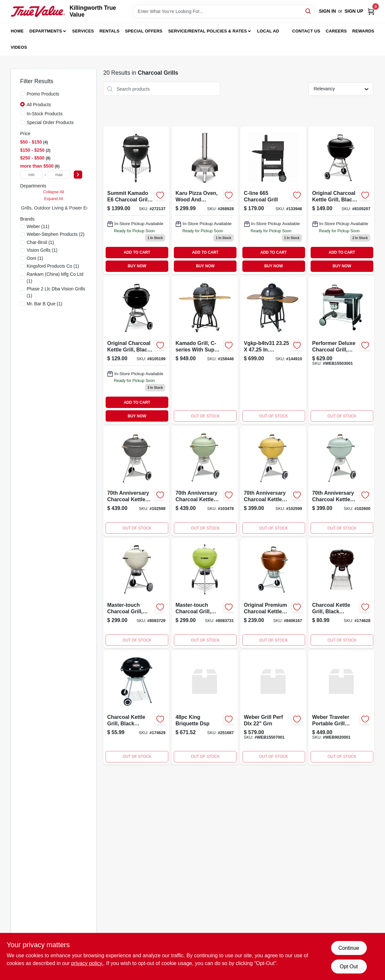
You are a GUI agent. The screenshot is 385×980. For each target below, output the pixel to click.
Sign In (327, 11)
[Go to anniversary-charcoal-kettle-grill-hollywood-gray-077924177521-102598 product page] (136, 481)
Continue (349, 948)
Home (17, 31)
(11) (38, 226)
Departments (46, 31)
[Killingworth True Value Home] (38, 11)
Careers (336, 31)
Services (83, 31)
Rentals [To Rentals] (109, 31)
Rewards (363, 31)
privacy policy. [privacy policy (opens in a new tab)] (87, 963)
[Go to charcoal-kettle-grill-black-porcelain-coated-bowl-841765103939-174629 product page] (136, 707)
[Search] (308, 11)
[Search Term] (224, 11)
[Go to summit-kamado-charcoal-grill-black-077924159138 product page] (136, 200)
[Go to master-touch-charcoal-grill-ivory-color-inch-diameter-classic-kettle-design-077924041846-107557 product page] (136, 593)
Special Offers (144, 31)
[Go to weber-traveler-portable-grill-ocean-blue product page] (341, 707)
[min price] (32, 175)
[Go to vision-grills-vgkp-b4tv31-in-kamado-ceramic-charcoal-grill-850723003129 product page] (273, 350)
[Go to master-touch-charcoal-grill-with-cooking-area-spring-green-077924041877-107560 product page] (205, 593)
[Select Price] (78, 175)
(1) (40, 242)
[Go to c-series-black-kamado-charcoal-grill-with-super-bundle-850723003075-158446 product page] (205, 350)
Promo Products (43, 94)
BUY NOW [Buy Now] (137, 266)
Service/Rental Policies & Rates (208, 31)
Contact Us (306, 31)
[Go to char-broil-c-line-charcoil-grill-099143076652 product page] (273, 200)
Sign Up (354, 11)
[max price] (59, 175)
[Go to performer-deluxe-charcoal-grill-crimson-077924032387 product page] (341, 350)
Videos (19, 47)
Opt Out (349, 967)
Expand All (54, 199)
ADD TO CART (137, 252)
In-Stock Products (45, 114)
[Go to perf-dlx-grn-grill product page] (273, 707)
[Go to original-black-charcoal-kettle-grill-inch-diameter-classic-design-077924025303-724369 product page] (341, 200)
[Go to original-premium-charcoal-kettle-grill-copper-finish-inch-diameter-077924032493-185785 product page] (273, 593)
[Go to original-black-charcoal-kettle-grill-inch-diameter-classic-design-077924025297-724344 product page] (136, 350)
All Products (39, 105)
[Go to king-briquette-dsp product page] (205, 707)
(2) (56, 234)
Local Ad (268, 31)
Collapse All (54, 192)
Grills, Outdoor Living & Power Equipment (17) (68, 208)
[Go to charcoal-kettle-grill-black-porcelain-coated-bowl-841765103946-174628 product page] (341, 593)
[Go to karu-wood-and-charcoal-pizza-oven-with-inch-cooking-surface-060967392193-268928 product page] (205, 200)
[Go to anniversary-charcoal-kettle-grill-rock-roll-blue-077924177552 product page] (341, 481)
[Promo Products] (22, 94)
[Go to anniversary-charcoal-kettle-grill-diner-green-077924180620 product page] (205, 481)
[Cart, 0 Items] (371, 11)
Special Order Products (50, 122)
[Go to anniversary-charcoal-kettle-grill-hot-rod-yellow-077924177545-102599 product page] (273, 481)
